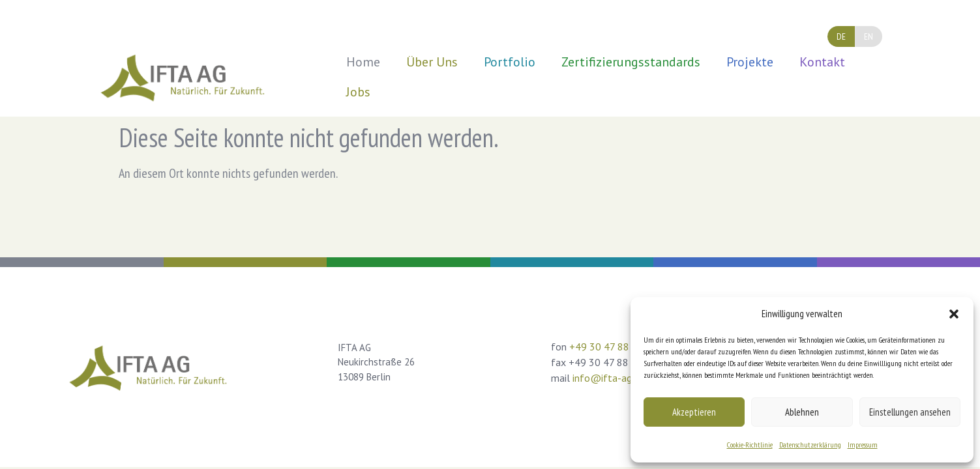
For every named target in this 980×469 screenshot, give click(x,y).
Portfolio (510, 62)
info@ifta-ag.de (608, 378)
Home (363, 62)
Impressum (863, 445)
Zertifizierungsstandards (631, 62)
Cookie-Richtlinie (750, 445)
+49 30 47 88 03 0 (611, 347)
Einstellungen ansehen (910, 412)
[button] (954, 314)
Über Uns (432, 62)
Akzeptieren (694, 412)
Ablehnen (802, 412)
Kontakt (822, 62)
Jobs (358, 92)
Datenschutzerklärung (810, 445)
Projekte (750, 62)
